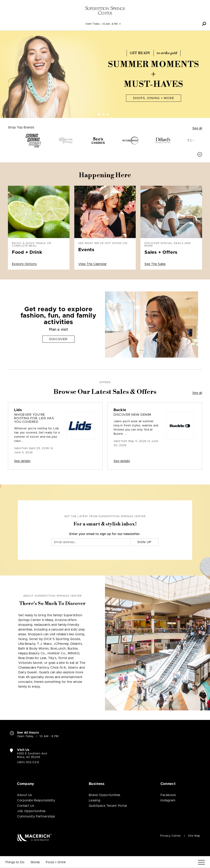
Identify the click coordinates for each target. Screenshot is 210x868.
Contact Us (25, 806)
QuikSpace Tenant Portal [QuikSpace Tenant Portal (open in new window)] (108, 806)
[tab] (104, 114)
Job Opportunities (31, 811)
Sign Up (145, 542)
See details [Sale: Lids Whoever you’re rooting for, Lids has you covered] (22, 461)
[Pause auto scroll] (200, 154)
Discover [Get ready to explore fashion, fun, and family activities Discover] (58, 339)
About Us (24, 795)
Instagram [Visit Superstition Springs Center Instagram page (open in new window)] (168, 800)
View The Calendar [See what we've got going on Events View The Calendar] (93, 264)
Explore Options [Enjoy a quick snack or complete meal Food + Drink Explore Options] (24, 264)
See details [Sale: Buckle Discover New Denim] (122, 461)
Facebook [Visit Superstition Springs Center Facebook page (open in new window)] (168, 795)
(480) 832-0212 (28, 762)
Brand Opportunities (105, 795)
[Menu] (201, 862)
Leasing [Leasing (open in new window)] (95, 800)
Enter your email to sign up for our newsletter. (105, 534)
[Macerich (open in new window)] (34, 837)
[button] (204, 24)
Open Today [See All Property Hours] (93, 24)
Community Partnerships (36, 816)
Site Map (194, 836)
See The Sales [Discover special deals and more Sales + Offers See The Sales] (155, 264)
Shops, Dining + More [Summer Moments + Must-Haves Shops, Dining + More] (154, 98)
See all (197, 128)
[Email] (91, 542)
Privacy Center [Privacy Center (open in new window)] (171, 836)
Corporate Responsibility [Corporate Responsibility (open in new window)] (36, 800)
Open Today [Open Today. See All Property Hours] (25, 736)
